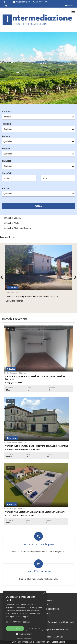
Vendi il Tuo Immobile (39, 572)
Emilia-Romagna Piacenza (15, 373)
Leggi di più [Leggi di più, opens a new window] (27, 617)
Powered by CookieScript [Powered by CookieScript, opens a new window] (25, 638)
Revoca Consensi (56, 622)
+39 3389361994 (41, 2)
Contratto (7, 111)
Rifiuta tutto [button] (34, 629)
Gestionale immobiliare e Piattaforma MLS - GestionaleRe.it (38, 642)
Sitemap (69, 622)
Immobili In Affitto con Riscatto (17, 228)
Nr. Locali (7, 161)
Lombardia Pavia (13, 293)
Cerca (38, 206)
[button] (7, 622)
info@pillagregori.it (22, 2)
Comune (6, 136)
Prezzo (5, 188)
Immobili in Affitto (11, 223)
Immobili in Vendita (12, 218)
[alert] (25, 616)
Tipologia (7, 124)
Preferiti (69, 6)
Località (6, 149)
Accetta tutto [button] (15, 629)
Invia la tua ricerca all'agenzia (39, 544)
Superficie (7, 173)
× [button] (44, 594)
